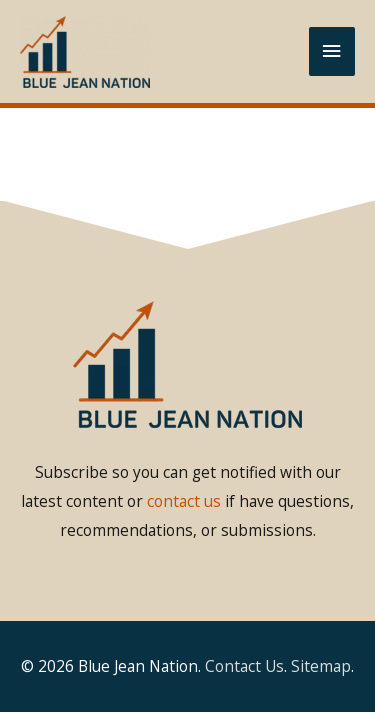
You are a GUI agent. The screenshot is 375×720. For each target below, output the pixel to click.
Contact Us (244, 666)
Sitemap (321, 666)
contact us (184, 501)
